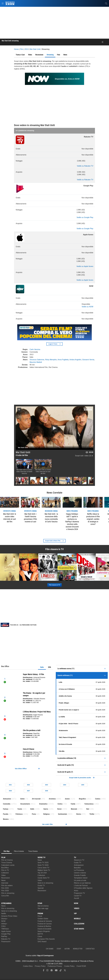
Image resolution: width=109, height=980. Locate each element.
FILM (3, 857)
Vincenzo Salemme (37, 360)
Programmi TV (79, 893)
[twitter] (65, 971)
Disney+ (4, 919)
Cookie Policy (69, 966)
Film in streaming (8, 893)
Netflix (4, 914)
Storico (79, 814)
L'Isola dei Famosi (81, 885)
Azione (67, 799)
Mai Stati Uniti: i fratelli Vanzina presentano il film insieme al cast (30, 518)
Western (6, 819)
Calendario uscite (8, 865)
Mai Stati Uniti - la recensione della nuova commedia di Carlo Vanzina (51, 518)
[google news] (52, 971)
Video (3, 875)
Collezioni (5, 873)
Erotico (60, 804)
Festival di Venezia (45, 921)
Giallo (32, 809)
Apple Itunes (6, 931)
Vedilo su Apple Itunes (85, 266)
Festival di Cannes (45, 924)
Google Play (6, 934)
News (3, 880)
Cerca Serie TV (43, 868)
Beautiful (77, 868)
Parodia (6, 814)
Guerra (46, 809)
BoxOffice (5, 868)
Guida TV (41, 885)
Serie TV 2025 (43, 863)
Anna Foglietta (63, 360)
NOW (3, 921)
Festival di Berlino (44, 926)
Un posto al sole (80, 880)
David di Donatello (44, 929)
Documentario (25, 804)
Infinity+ (4, 924)
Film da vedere (7, 885)
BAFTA (40, 934)
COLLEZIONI (79, 924)
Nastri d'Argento (44, 931)
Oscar (40, 916)
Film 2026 (5, 891)
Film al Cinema (7, 860)
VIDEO (77, 908)
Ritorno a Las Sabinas (82, 883)
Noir (88, 809)
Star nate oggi (43, 908)
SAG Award (42, 942)
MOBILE (77, 919)
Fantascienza (89, 804)
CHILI (3, 926)
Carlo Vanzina (35, 349)
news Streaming (72, 511)
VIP (75, 914)
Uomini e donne (80, 873)
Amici (76, 891)
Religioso (46, 814)
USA (50, 667)
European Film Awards (46, 939)
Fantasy (6, 809)
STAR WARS (79, 929)
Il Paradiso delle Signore (83, 888)
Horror (59, 809)
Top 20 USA (42, 873)
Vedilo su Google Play (85, 217)
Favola (20, 809)
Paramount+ (6, 942)
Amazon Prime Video (9, 916)
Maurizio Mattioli (36, 362)
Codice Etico (28, 966)
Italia (42, 667)
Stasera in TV (79, 860)
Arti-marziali (36, 799)
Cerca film (5, 896)
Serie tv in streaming (45, 883)
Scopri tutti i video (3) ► (84, 456)
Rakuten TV (6, 939)
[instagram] (47, 971)
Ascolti (76, 898)
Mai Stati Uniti (23, 452)
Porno (34, 814)
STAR (40, 903)
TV (75, 857)
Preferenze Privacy (55, 966)
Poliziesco (19, 814)
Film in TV (5, 870)
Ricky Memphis (51, 360)
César (40, 936)
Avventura (52, 799)
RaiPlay (4, 936)
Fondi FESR (81, 966)
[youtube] (56, 971)
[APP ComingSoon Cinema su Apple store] (61, 956)
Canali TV (78, 896)
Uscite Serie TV (43, 878)
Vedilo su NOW (87, 307)
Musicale (74, 809)
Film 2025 (5, 888)
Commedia (7, 804)
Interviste (5, 883)
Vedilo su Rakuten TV (85, 166)
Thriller (92, 814)
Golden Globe (43, 919)
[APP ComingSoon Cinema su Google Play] (76, 956)
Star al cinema (43, 906)
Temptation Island (81, 878)
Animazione (7, 799)
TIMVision (5, 929)
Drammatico (43, 804)
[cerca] (106, 3)
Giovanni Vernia (88, 360)
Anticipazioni (79, 865)
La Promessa (79, 870)
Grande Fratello (80, 875)
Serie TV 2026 (43, 865)
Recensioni (5, 878)
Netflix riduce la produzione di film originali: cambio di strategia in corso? (93, 519)
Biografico (82, 799)
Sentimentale (62, 814)
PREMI (40, 914)
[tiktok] (61, 971)
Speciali (41, 888)
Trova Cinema (7, 863)
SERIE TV (41, 857)
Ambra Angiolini (75, 360)
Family (73, 804)
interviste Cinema (10, 511)
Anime (22, 799)
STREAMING (6, 903)
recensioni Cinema (51, 511)
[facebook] (44, 971)
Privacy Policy (40, 966)
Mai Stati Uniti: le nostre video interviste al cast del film (10, 518)
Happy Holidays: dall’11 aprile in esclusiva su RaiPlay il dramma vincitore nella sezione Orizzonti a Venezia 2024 (72, 522)
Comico (98, 799)
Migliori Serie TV (44, 870)
